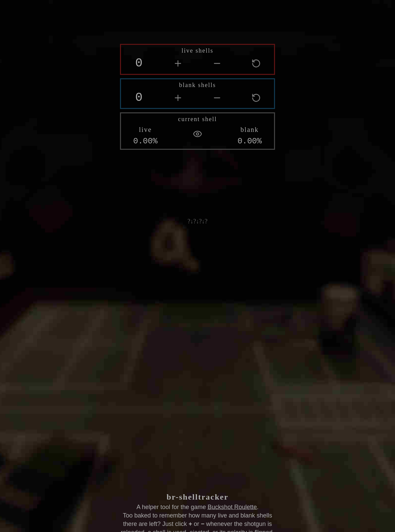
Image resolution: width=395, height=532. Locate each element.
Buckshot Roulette (232, 507)
